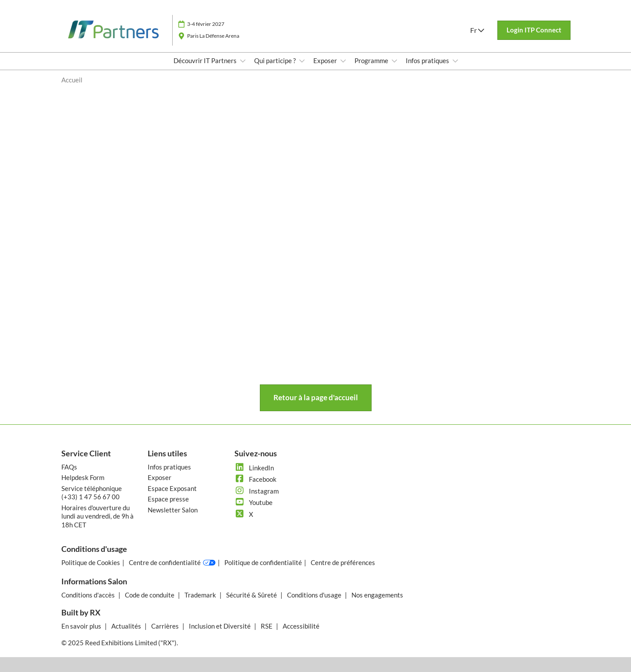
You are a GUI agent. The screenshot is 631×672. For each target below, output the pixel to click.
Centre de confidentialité (172, 563)
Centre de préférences (343, 562)
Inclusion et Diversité (220, 626)
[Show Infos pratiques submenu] (455, 61)
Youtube (253, 502)
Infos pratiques (428, 60)
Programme (372, 60)
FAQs (69, 467)
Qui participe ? (276, 60)
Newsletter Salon (173, 510)
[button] (534, 30)
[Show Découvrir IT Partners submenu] (243, 61)
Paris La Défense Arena (213, 36)
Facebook (255, 479)
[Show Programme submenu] (394, 61)
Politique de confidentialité (263, 562)
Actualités (127, 626)
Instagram (257, 491)
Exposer (326, 60)
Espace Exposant (172, 488)
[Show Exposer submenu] (343, 61)
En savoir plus (82, 626)
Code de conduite (150, 595)
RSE (267, 626)
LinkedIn (254, 468)
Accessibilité (301, 626)
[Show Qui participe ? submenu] (302, 61)
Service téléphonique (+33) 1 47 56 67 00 (92, 493)
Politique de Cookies (91, 562)
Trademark (201, 595)
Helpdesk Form (83, 477)
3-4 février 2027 (206, 24)
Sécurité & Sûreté (252, 595)
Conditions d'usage (315, 595)
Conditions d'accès (89, 595)
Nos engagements (377, 595)
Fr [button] (477, 30)
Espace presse (168, 499)
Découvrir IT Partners (206, 60)
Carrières (166, 626)
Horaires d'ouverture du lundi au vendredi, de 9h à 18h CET (97, 516)
